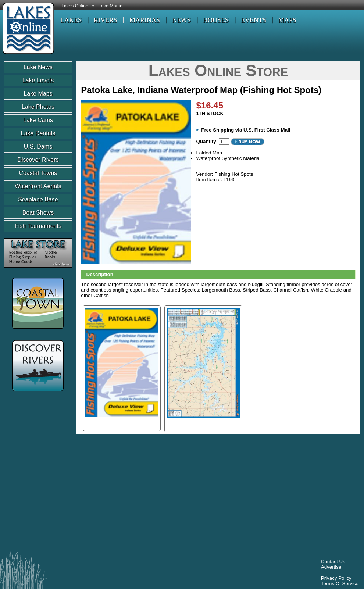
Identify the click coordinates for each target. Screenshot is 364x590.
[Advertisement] (94, 494)
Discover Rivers (38, 160)
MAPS (287, 20)
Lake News (38, 67)
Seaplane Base (38, 199)
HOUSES (216, 20)
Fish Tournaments (38, 226)
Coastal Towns (38, 173)
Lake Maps (38, 94)
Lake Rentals (38, 133)
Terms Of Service (340, 584)
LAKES (71, 20)
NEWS (181, 20)
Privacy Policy (336, 578)
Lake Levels (38, 80)
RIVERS (106, 20)
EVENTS (254, 20)
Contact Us (333, 562)
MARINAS (145, 20)
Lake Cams (38, 120)
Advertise (331, 567)
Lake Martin (110, 6)
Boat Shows (38, 213)
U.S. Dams (38, 146)
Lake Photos (38, 107)
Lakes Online (75, 6)
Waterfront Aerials (38, 186)
